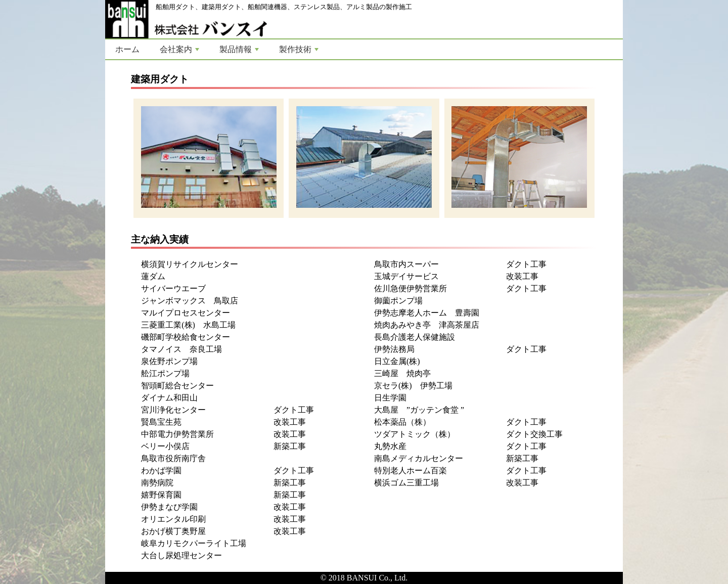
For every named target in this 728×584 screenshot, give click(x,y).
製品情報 (239, 49)
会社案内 (179, 49)
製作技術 (299, 49)
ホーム (127, 49)
